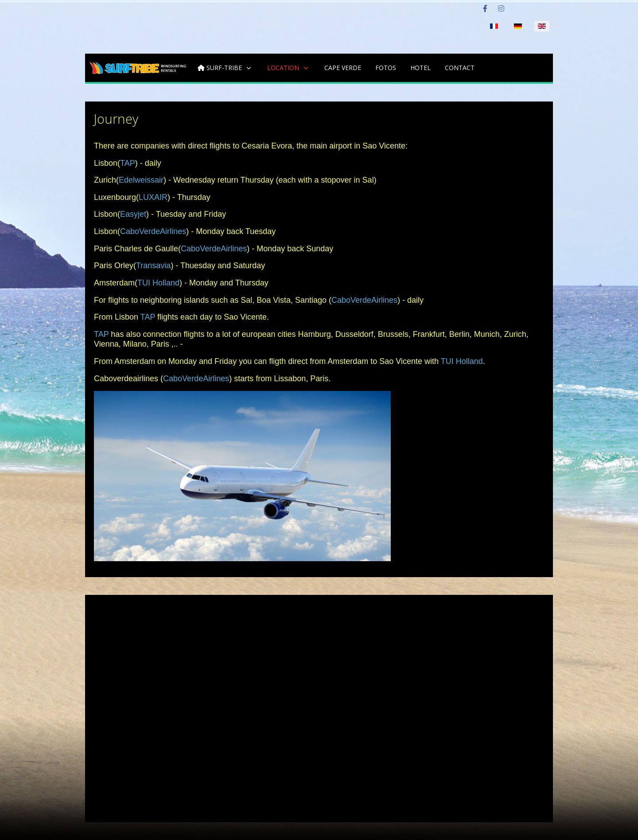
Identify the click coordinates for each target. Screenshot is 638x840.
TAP (128, 163)
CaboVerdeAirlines (153, 231)
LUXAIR (153, 197)
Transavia (153, 266)
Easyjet (133, 214)
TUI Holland (158, 283)
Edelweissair (141, 180)
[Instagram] (501, 9)
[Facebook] (485, 9)
